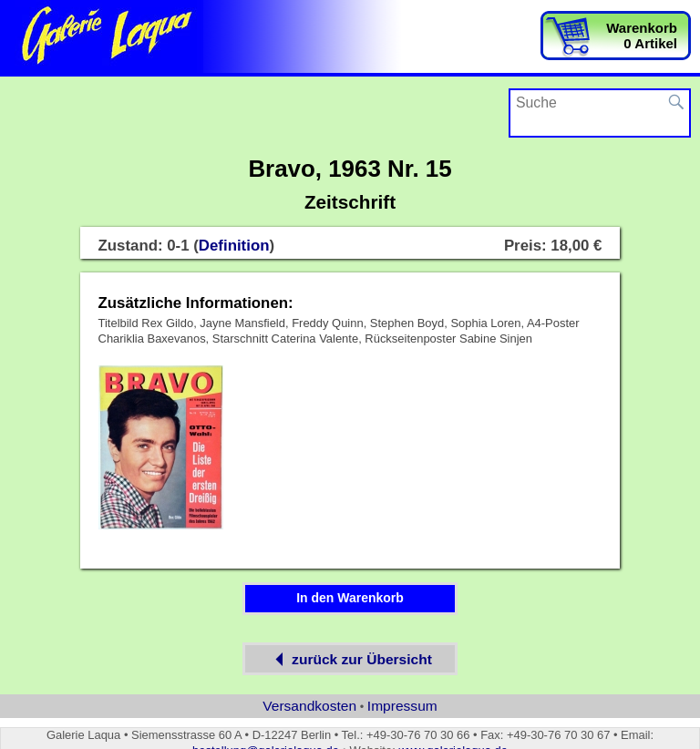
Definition (234, 246)
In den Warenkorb (350, 598)
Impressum (402, 706)
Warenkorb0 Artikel (642, 36)
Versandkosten (309, 706)
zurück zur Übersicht (350, 659)
